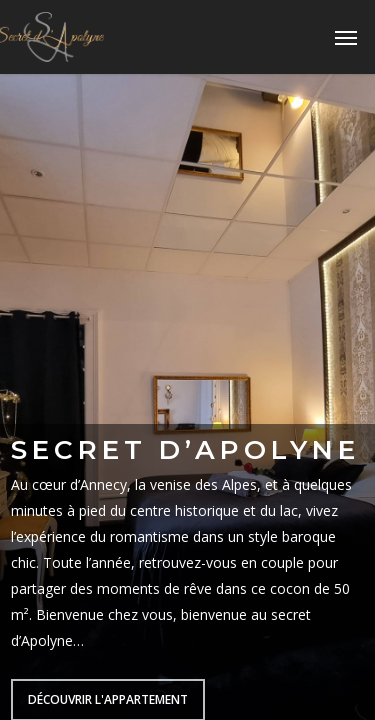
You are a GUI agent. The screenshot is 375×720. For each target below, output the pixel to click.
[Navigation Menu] (346, 37)
